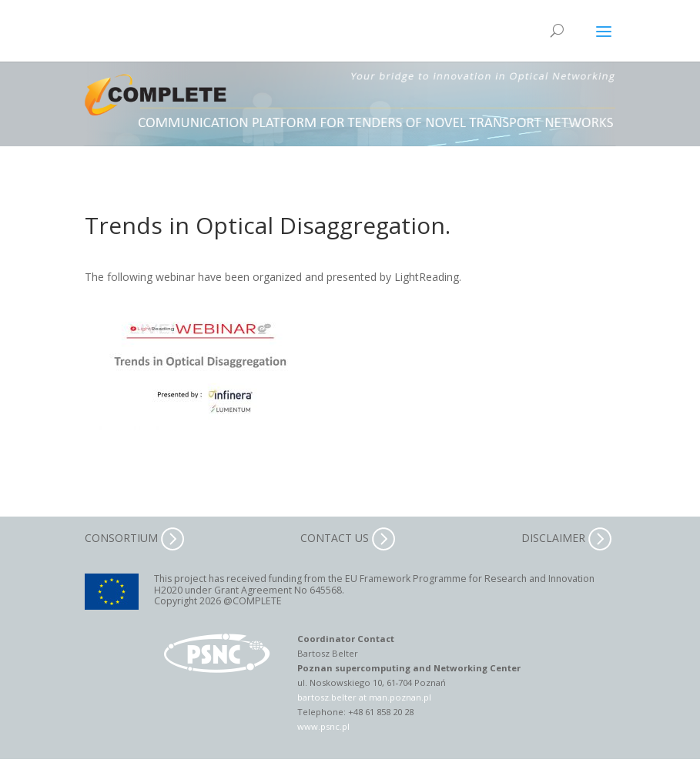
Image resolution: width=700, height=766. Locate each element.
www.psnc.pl (323, 726)
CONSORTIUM (134, 538)
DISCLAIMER (566, 538)
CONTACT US (348, 538)
